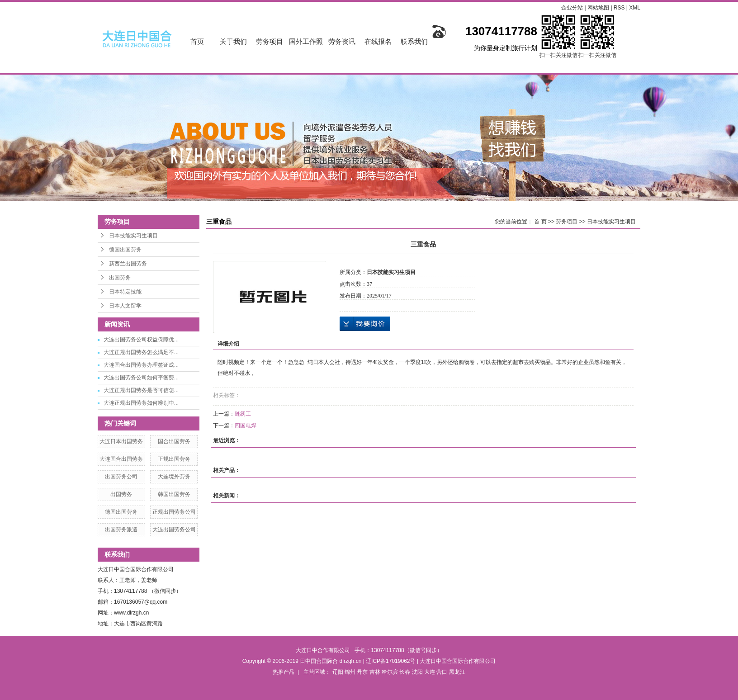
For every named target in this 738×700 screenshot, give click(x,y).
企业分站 (572, 8)
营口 (442, 672)
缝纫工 (243, 414)
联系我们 (414, 41)
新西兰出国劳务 (128, 264)
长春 (405, 672)
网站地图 (599, 8)
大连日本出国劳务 (121, 441)
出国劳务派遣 (121, 530)
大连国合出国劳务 (121, 459)
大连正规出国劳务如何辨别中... (141, 403)
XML (635, 8)
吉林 (375, 672)
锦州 (350, 672)
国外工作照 (306, 41)
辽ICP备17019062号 (390, 661)
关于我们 (233, 41)
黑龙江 (457, 672)
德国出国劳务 (125, 250)
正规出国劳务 (174, 459)
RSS (619, 8)
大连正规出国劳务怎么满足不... (141, 352)
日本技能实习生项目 (133, 236)
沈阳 (417, 672)
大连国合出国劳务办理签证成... (141, 365)
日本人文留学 (125, 306)
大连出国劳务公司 (174, 530)
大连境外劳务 (174, 477)
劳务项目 (270, 41)
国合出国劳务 (174, 441)
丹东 (362, 672)
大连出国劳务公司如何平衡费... (141, 378)
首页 (197, 41)
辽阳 (338, 672)
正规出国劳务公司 (174, 512)
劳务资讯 (342, 41)
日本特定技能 (125, 292)
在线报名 (378, 41)
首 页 (540, 222)
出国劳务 (120, 278)
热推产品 (284, 672)
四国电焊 (246, 426)
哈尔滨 (390, 672)
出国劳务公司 (121, 477)
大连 (430, 672)
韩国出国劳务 (174, 494)
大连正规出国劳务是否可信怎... (141, 390)
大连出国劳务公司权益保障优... (141, 340)
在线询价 (365, 324)
